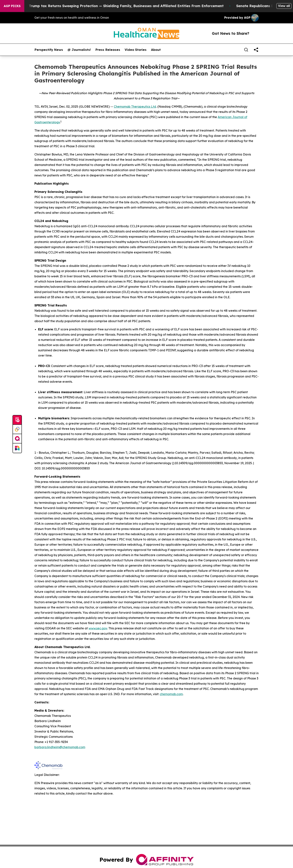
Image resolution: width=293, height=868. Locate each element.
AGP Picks (12, 6)
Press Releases (108, 50)
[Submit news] (17, 420)
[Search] (246, 50)
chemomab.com (171, 694)
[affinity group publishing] (17, 439)
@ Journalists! (79, 50)
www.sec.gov (98, 628)
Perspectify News (49, 50)
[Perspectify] (17, 429)
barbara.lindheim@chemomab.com (60, 747)
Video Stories (136, 50)
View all (284, 6)
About (156, 50)
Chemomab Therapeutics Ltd (135, 107)
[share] (256, 50)
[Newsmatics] (17, 448)
